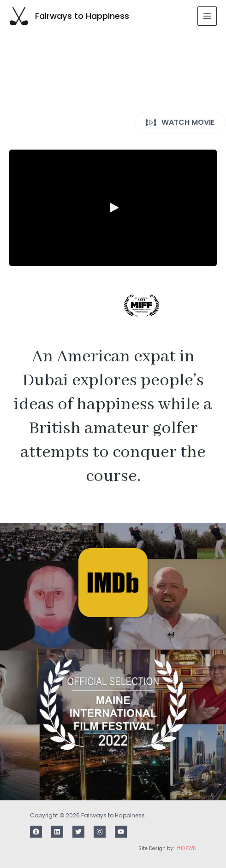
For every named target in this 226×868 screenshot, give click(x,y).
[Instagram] (100, 832)
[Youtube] (121, 832)
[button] (113, 208)
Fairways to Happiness (82, 16)
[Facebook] (36, 832)
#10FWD (186, 848)
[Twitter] (78, 832)
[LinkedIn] (57, 832)
